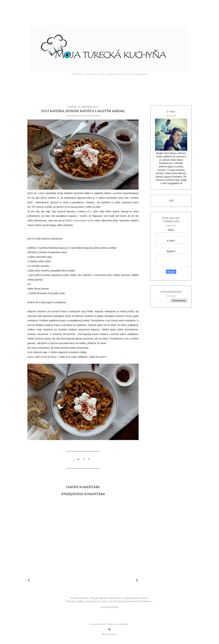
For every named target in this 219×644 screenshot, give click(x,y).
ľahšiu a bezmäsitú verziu (80, 221)
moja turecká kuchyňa (114, 624)
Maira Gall (109, 634)
